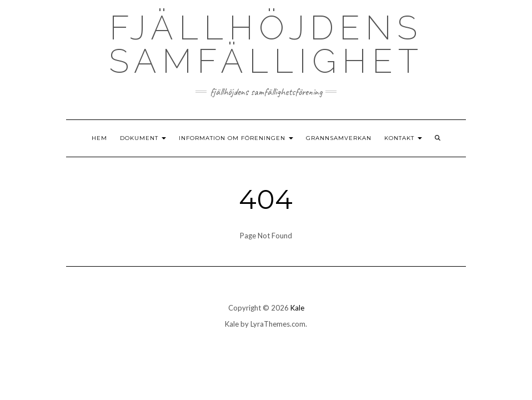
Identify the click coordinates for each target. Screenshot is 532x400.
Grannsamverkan (339, 138)
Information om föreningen (236, 138)
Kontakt (403, 138)
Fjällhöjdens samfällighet (266, 44)
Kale (297, 308)
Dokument (143, 138)
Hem (99, 138)
